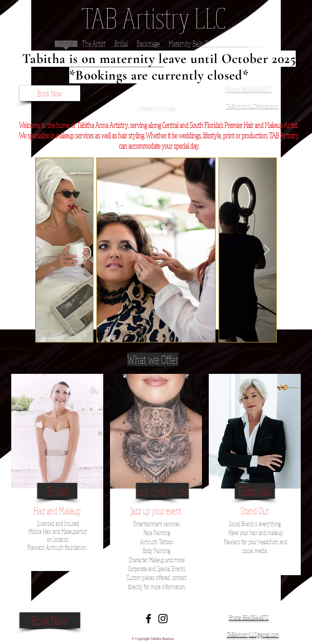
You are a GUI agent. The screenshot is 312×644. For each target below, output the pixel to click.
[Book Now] (50, 93)
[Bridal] (57, 491)
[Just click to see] (162, 491)
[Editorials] (255, 491)
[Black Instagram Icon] (163, 619)
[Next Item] (267, 250)
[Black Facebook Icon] (148, 619)
